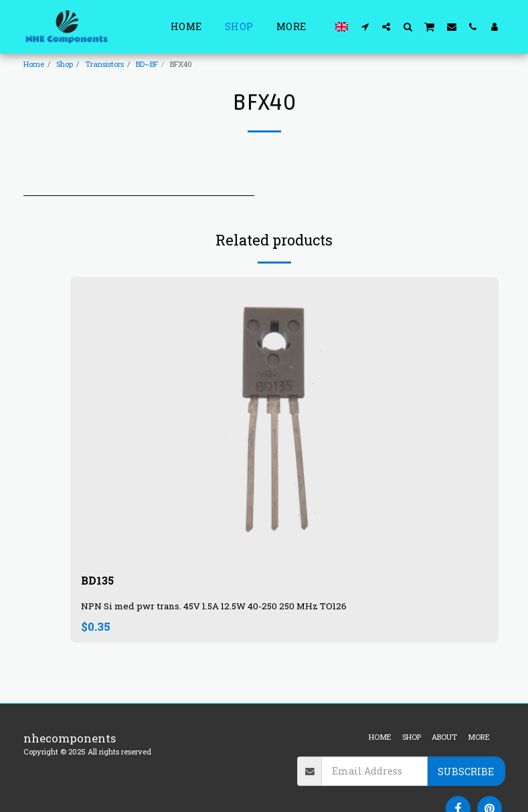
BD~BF (147, 64)
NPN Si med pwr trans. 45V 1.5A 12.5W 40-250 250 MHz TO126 (214, 607)
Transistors (104, 64)
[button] (365, 26)
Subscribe (466, 772)
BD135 (98, 581)
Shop (65, 64)
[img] (284, 420)
